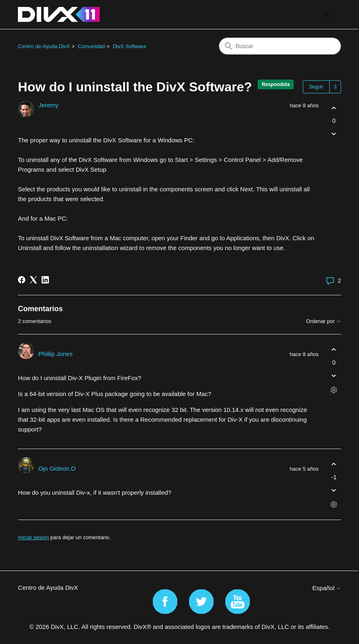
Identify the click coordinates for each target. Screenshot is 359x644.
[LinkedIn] (45, 280)
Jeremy (48, 105)
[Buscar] (280, 46)
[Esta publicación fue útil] (334, 108)
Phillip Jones (55, 354)
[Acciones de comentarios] (334, 390)
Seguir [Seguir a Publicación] (316, 87)
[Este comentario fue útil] (334, 350)
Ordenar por (324, 321)
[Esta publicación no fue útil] (334, 134)
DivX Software (130, 46)
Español (327, 588)
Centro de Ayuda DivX (44, 46)
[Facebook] (22, 280)
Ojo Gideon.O (57, 468)
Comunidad (91, 46)
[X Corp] (33, 280)
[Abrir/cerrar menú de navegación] (327, 15)
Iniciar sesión (33, 537)
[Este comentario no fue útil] (334, 375)
